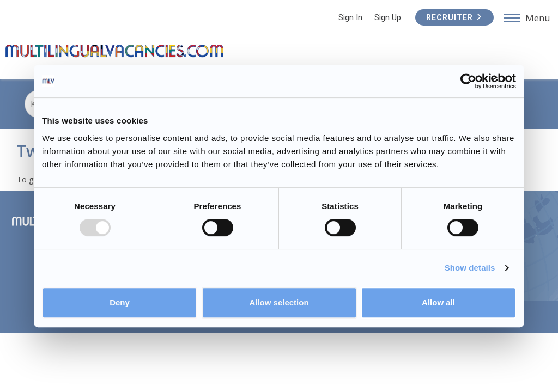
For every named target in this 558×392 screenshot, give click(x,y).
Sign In (350, 17)
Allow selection (279, 302)
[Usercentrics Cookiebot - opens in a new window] (468, 81)
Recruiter (454, 17)
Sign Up (388, 17)
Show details (470, 268)
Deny (120, 302)
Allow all (438, 302)
